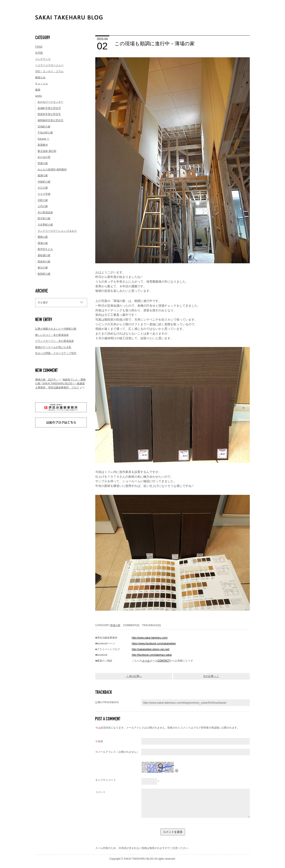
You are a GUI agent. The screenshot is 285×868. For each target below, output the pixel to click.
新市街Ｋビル (45, 249)
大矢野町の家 (45, 225)
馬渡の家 (43, 163)
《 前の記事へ (134, 676)
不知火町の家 (45, 133)
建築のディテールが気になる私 (53, 347)
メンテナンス (43, 59)
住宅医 (39, 53)
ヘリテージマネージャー (49, 65)
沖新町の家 (44, 182)
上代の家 (43, 206)
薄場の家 (43, 243)
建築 (38, 90)
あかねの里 (44, 157)
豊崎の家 (43, 237)
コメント (100, 792)
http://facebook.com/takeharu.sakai (152, 655)
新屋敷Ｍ (43, 145)
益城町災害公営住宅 (49, 108)
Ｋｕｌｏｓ (42, 83)
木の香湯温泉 (45, 212)
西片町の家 (44, 218)
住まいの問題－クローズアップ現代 (56, 353)
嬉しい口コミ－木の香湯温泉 (52, 335)
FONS (39, 47)
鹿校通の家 (44, 255)
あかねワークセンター (50, 102)
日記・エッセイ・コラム (49, 71)
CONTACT (164, 661)
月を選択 (43, 303)
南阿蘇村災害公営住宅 (50, 120)
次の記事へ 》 (211, 676)
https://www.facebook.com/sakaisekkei (154, 644)
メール (146, 661)
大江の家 (43, 188)
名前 (99, 741)
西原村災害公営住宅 (49, 114)
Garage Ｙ (43, 139)
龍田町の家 (44, 274)
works (39, 96)
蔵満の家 (43, 176)
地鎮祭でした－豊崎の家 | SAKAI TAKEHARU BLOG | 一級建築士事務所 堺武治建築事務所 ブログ (60, 384)
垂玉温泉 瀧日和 (47, 151)
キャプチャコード (106, 780)
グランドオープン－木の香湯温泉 (55, 341)
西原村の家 (44, 262)
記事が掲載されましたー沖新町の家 (56, 329)
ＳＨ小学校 (44, 194)
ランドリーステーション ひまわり (57, 231)
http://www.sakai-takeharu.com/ (150, 638)
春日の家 (43, 268)
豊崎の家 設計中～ (47, 380)
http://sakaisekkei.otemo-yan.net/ (151, 649)
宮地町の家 (44, 127)
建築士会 (40, 77)
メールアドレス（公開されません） (117, 752)
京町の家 (43, 200)
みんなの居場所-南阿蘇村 (52, 170)
